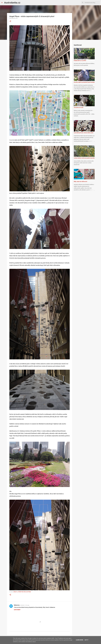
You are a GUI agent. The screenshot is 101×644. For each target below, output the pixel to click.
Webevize (17, 605)
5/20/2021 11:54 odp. (25, 605)
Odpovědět (17, 610)
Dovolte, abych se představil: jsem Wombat (84, 82)
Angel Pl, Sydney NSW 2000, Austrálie (22, 592)
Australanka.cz (12, 3)
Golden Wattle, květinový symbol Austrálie (84, 158)
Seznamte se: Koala (79, 107)
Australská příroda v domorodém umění (84, 133)
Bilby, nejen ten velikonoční (80, 182)
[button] (10, 21)
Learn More (79, 640)
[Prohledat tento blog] (92, 3)
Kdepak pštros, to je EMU (80, 61)
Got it (86, 640)
